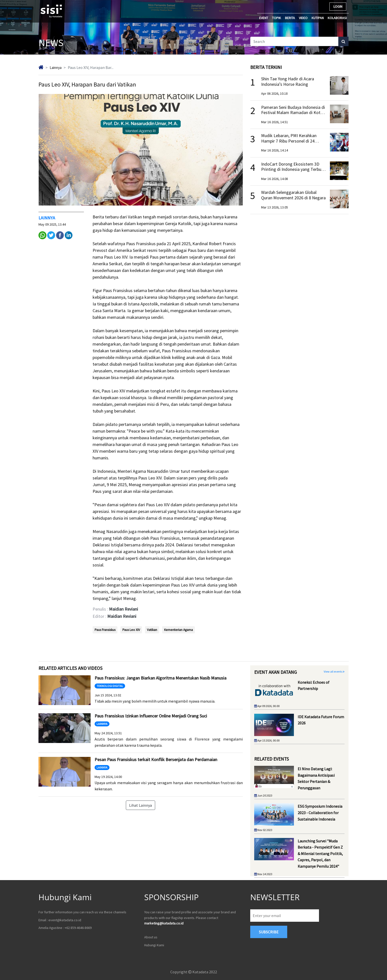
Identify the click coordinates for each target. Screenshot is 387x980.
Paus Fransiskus (105, 630)
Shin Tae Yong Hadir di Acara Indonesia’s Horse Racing (288, 81)
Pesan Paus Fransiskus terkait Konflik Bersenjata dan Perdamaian (156, 759)
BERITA (290, 18)
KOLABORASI (337, 18)
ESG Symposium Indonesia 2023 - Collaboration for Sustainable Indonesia (320, 813)
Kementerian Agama (178, 630)
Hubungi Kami (154, 945)
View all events (334, 671)
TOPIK (277, 18)
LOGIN (338, 6)
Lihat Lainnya (141, 805)
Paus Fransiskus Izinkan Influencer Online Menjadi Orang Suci (151, 716)
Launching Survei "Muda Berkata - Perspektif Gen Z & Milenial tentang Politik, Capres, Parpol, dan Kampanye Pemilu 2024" (320, 853)
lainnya (56, 67)
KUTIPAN (318, 18)
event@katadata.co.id (65, 920)
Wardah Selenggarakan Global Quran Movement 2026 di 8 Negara (293, 195)
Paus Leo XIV (131, 630)
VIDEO (303, 18)
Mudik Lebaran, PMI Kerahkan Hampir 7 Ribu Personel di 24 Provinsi (289, 141)
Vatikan (152, 630)
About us (151, 937)
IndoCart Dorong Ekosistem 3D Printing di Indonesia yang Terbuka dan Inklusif (293, 169)
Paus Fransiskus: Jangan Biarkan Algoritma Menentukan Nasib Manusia (160, 678)
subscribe (269, 932)
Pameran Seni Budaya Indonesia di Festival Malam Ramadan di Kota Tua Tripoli (293, 113)
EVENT (264, 18)
